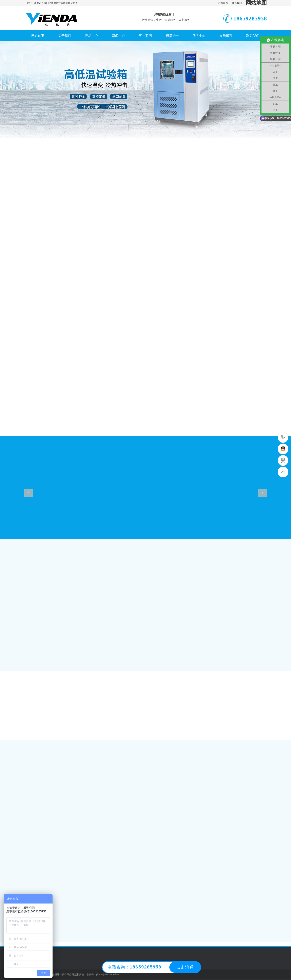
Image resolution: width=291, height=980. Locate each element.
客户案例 (145, 36)
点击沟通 (185, 967)
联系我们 (237, 3)
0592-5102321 (283, 437)
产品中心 (92, 36)
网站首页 (38, 36)
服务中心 (199, 36)
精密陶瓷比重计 (164, 15)
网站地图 (256, 3)
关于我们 (65, 36)
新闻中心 (118, 36)
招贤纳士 (172, 36)
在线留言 (223, 3)
